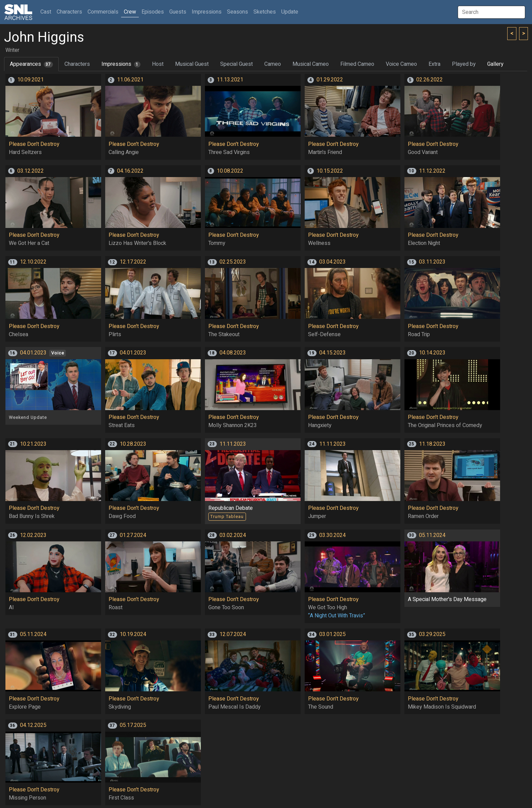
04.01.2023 (33, 353)
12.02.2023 (33, 535)
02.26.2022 (430, 80)
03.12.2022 (31, 171)
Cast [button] (47, 12)
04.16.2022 (130, 171)
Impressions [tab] (121, 64)
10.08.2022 (230, 171)
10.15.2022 (330, 171)
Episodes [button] (153, 12)
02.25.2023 (233, 262)
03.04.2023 (332, 262)
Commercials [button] (103, 12)
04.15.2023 (332, 353)
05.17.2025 (133, 725)
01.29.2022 (330, 80)
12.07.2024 (233, 634)
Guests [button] (178, 12)
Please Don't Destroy (34, 144)
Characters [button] (69, 12)
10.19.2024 (133, 634)
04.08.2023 (233, 353)
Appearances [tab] (31, 64)
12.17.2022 (133, 262)
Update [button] (290, 12)
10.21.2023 (33, 444)
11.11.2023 (233, 444)
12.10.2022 (33, 262)
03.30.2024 (332, 535)
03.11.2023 (432, 262)
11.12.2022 (432, 171)
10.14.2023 (432, 353)
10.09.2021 (31, 80)
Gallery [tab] (495, 64)
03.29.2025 (432, 634)
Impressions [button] (207, 12)
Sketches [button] (265, 12)
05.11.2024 (432, 535)
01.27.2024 (133, 535)
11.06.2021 (130, 80)
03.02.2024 (233, 535)
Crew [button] (130, 12)
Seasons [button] (237, 12)
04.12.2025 (33, 725)
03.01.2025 (332, 634)
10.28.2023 (133, 444)
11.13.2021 (230, 80)
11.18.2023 (432, 444)
